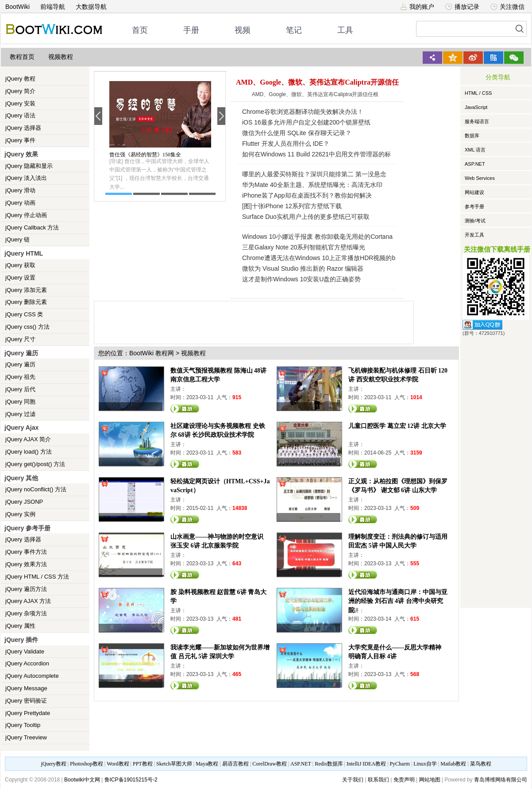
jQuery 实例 (20, 514)
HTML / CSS (478, 93)
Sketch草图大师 (174, 764)
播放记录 (462, 7)
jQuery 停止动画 (26, 215)
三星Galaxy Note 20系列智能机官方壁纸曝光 (304, 247)
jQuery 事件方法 (26, 552)
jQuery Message (26, 688)
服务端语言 (477, 121)
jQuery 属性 (20, 626)
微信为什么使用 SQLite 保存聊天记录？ (297, 133)
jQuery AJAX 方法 (28, 601)
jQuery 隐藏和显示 (29, 166)
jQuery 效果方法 (26, 564)
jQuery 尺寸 (20, 339)
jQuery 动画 (20, 203)
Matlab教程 (453, 764)
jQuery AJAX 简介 (28, 439)
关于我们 (353, 780)
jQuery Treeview (26, 737)
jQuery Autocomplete (32, 676)
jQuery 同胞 (20, 402)
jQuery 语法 (20, 115)
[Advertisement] (255, 321)
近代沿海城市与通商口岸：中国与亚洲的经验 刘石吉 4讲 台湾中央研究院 (398, 601)
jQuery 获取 (20, 265)
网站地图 (430, 780)
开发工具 (474, 235)
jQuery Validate (25, 651)
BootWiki (17, 7)
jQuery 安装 (20, 103)
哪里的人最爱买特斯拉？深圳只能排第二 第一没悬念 (314, 174)
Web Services (480, 178)
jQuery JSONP (24, 502)
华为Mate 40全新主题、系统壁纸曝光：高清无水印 (312, 185)
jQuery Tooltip (23, 725)
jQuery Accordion (27, 663)
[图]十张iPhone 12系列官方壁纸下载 (292, 206)
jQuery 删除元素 (26, 302)
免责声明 (404, 780)
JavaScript (476, 107)
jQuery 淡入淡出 (26, 178)
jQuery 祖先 (20, 377)
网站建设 (474, 192)
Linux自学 (425, 764)
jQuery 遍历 (20, 364)
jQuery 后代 (20, 389)
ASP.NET (475, 164)
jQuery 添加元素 (26, 290)
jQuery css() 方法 (27, 327)
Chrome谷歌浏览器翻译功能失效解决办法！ (303, 112)
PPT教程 (143, 764)
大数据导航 (91, 7)
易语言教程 (235, 764)
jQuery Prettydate (28, 713)
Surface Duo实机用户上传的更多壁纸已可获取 (306, 217)
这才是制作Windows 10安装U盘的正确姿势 (301, 279)
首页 (140, 30)
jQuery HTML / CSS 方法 (37, 577)
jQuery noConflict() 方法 (36, 489)
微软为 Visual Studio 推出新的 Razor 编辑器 (303, 268)
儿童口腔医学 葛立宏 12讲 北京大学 (397, 426)
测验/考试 (475, 221)
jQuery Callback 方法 (32, 227)
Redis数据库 (329, 764)
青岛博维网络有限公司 (501, 780)
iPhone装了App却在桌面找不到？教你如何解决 (307, 195)
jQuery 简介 (20, 91)
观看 (185, 408)
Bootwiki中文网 (82, 780)
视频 (243, 30)
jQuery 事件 (20, 140)
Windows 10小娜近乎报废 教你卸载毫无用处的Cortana (317, 237)
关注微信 (507, 7)
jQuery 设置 (20, 278)
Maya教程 (207, 764)
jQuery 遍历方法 (26, 589)
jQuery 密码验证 (26, 701)
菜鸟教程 (481, 764)
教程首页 (22, 57)
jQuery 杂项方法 (26, 613)
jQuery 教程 (20, 79)
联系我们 (378, 780)
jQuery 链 (17, 239)
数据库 (472, 136)
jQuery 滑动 (20, 190)
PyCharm (399, 764)
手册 (191, 30)
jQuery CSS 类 (24, 314)
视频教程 (61, 57)
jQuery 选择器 (23, 128)
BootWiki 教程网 (152, 353)
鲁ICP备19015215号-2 (131, 780)
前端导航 (53, 7)
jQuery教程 (53, 764)
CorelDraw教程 (269, 764)
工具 (345, 30)
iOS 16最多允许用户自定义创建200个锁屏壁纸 (306, 122)
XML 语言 (475, 150)
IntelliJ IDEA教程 (366, 764)
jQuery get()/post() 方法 (35, 464)
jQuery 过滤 (20, 414)
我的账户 (417, 7)
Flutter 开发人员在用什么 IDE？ (286, 144)
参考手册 (474, 206)
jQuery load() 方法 (29, 452)
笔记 (294, 30)
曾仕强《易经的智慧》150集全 (145, 155)
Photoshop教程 (87, 764)
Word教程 (118, 764)
